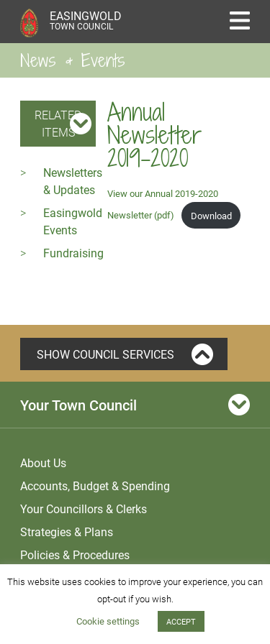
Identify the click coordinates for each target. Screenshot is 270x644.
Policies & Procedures (75, 555)
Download (211, 215)
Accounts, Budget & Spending (95, 486)
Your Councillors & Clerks (84, 509)
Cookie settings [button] (108, 621)
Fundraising (73, 253)
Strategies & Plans (67, 532)
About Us (43, 463)
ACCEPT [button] (181, 621)
